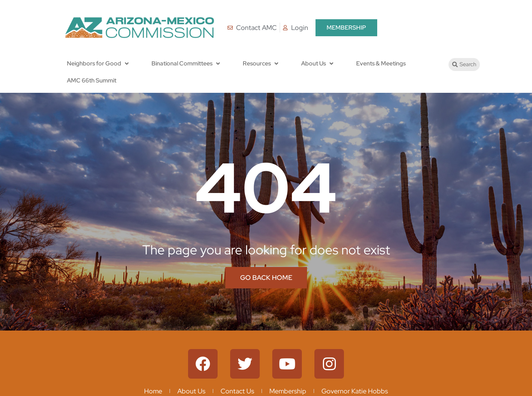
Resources (260, 64)
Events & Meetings (381, 63)
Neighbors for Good (98, 64)
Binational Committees (186, 64)
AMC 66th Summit (92, 80)
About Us (317, 64)
